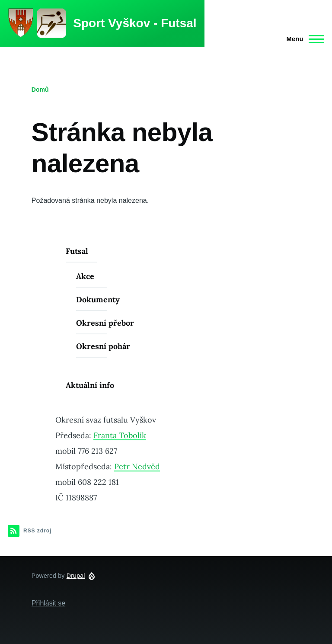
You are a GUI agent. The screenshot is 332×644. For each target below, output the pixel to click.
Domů (40, 90)
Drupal (76, 576)
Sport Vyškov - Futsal (135, 23)
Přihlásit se (48, 603)
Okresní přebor (105, 323)
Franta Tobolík (120, 435)
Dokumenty (98, 300)
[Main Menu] (303, 39)
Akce (85, 276)
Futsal (77, 251)
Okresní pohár (103, 346)
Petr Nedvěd (137, 466)
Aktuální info (90, 385)
